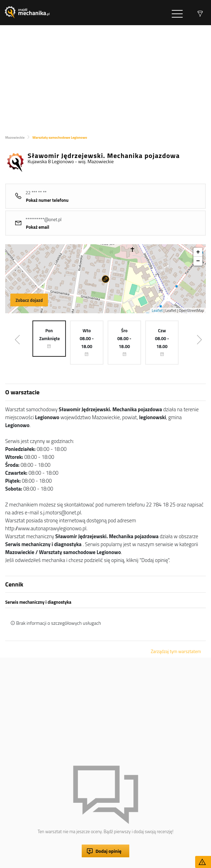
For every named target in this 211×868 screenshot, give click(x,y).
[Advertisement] (105, 77)
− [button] (198, 261)
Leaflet (157, 310)
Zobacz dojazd (29, 300)
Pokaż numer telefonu (47, 200)
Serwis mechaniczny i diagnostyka (38, 602)
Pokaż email (38, 227)
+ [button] (198, 252)
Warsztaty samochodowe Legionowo (60, 137)
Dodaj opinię (108, 851)
